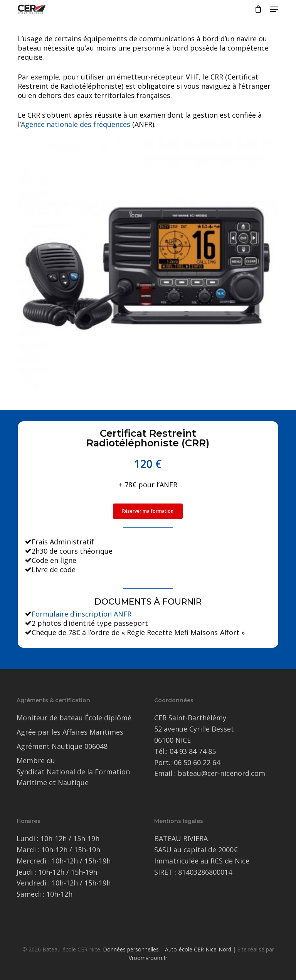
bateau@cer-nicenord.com (221, 773)
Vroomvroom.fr (148, 958)
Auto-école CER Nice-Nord (198, 949)
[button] (274, 9)
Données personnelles (131, 949)
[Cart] (258, 9)
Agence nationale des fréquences (76, 124)
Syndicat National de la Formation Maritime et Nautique (73, 777)
